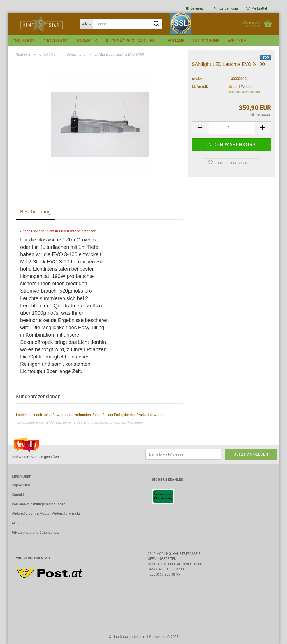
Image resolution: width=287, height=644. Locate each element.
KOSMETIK (86, 41)
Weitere (237, 41)
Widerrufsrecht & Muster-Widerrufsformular (46, 513)
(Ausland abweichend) (244, 92)
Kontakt (18, 495)
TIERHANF (174, 41)
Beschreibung (35, 212)
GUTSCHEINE (206, 41)
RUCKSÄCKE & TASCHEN (130, 41)
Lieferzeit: (200, 87)
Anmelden (135, 422)
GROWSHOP (55, 41)
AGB (15, 523)
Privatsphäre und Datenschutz (36, 533)
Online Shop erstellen (126, 637)
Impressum (21, 485)
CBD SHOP (23, 41)
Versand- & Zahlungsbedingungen (39, 504)
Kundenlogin (226, 8)
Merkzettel (257, 8)
